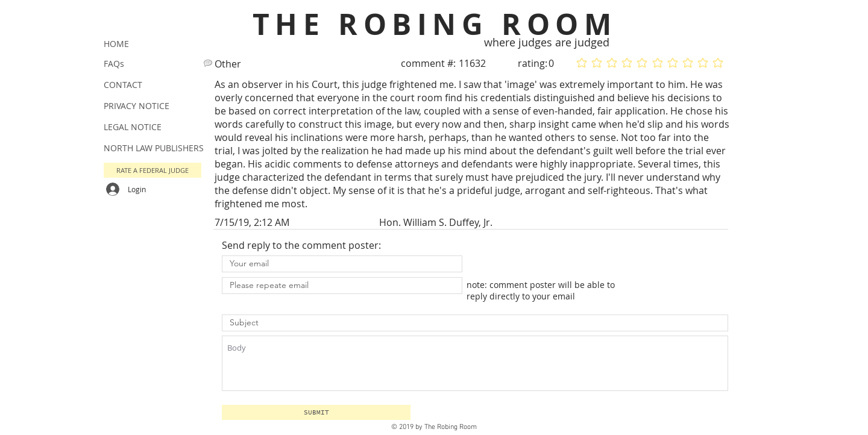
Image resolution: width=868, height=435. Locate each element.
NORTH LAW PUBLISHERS (154, 148)
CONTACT (123, 85)
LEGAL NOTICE (133, 127)
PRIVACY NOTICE (137, 106)
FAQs (114, 64)
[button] (316, 412)
